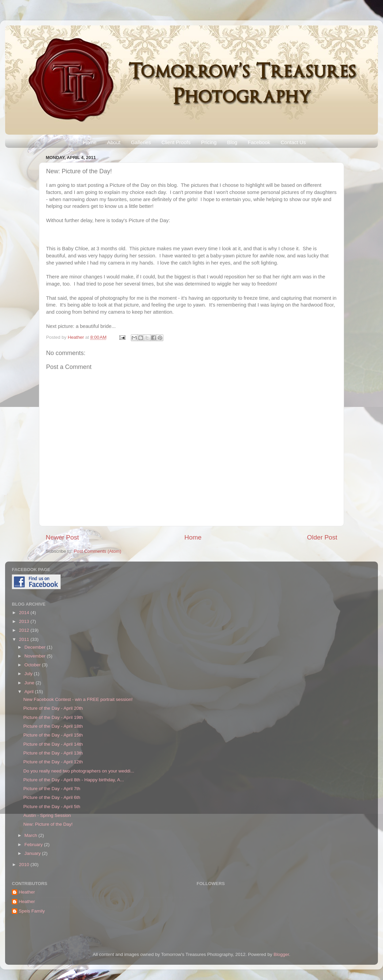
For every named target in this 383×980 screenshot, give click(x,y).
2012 (25, 630)
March (31, 835)
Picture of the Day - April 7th (52, 789)
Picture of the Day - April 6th (52, 797)
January (33, 853)
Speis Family (32, 911)
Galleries (141, 142)
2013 (25, 621)
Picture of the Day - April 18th (53, 726)
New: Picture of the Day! (48, 824)
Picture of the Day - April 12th (53, 762)
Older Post (322, 537)
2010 (25, 865)
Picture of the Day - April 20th (53, 708)
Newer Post (62, 537)
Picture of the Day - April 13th (53, 753)
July (29, 674)
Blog (232, 142)
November (36, 656)
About (114, 142)
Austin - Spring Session (47, 815)
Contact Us (293, 142)
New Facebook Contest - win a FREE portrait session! (78, 699)
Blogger (281, 954)
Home (90, 142)
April (30, 692)
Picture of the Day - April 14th (53, 744)
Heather (77, 337)
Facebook (259, 142)
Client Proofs (176, 142)
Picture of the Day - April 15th (53, 735)
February (34, 845)
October (33, 665)
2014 (25, 613)
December (36, 647)
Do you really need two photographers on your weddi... (79, 771)
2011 (25, 639)
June (30, 683)
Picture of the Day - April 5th (52, 807)
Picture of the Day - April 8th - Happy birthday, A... (74, 780)
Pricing (209, 142)
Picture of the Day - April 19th (53, 717)
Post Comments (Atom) (98, 551)
